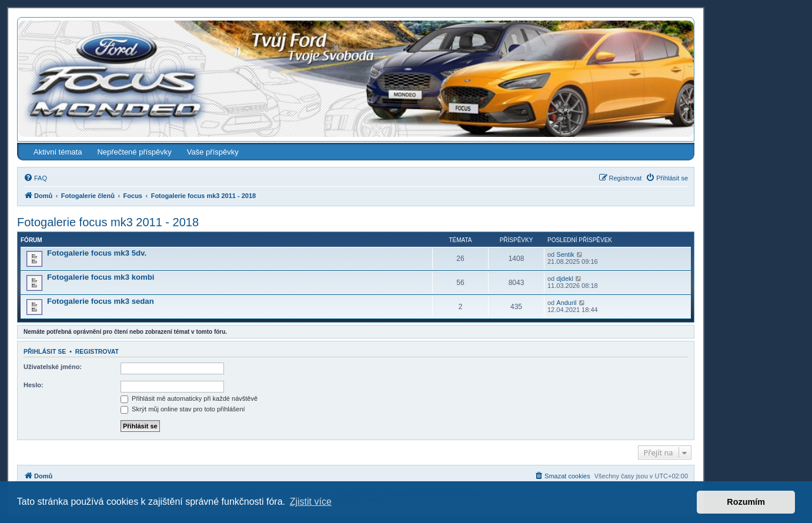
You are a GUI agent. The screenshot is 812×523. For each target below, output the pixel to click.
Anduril (566, 303)
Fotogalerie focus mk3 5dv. (97, 253)
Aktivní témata (58, 152)
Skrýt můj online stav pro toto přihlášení (183, 409)
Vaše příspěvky (213, 152)
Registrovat (97, 351)
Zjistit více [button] (311, 502)
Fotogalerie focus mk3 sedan (101, 301)
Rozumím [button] (746, 502)
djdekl (565, 279)
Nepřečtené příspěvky (134, 152)
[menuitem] (35, 178)
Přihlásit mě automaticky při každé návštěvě (189, 398)
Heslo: (34, 385)
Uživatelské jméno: (53, 367)
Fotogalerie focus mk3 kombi (101, 277)
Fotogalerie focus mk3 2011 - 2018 (108, 222)
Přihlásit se (45, 351)
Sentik (565, 254)
